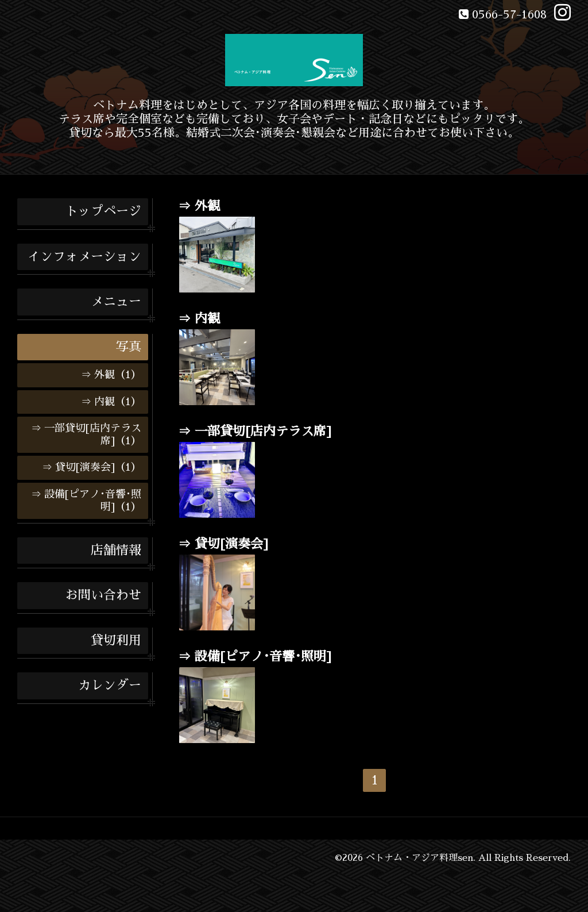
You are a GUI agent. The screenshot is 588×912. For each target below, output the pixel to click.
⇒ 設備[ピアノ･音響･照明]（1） (86, 501)
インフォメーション (84, 257)
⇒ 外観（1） (111, 375)
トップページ (103, 211)
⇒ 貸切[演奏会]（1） (92, 467)
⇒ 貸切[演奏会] (223, 544)
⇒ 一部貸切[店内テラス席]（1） (86, 434)
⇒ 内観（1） (111, 402)
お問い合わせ (103, 595)
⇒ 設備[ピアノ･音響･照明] (255, 657)
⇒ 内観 (199, 319)
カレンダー (110, 686)
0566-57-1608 (509, 14)
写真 (129, 347)
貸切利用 (116, 641)
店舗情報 (116, 551)
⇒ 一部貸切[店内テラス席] (255, 432)
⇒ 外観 (199, 206)
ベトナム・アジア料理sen (419, 858)
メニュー (116, 302)
